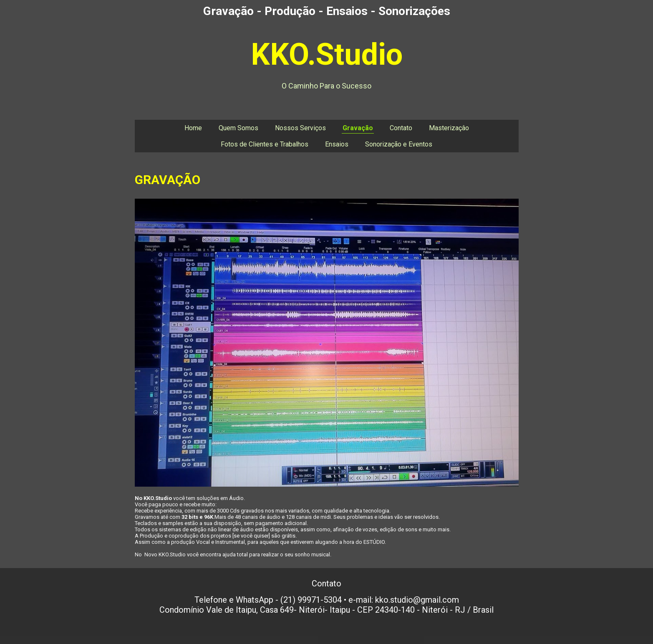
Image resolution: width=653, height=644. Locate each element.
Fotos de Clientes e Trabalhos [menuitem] (265, 144)
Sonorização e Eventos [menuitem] (399, 144)
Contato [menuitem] (401, 128)
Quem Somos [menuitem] (238, 128)
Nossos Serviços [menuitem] (300, 128)
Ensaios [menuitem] (337, 144)
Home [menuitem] (193, 128)
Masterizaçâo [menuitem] (449, 128)
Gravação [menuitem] (358, 128)
